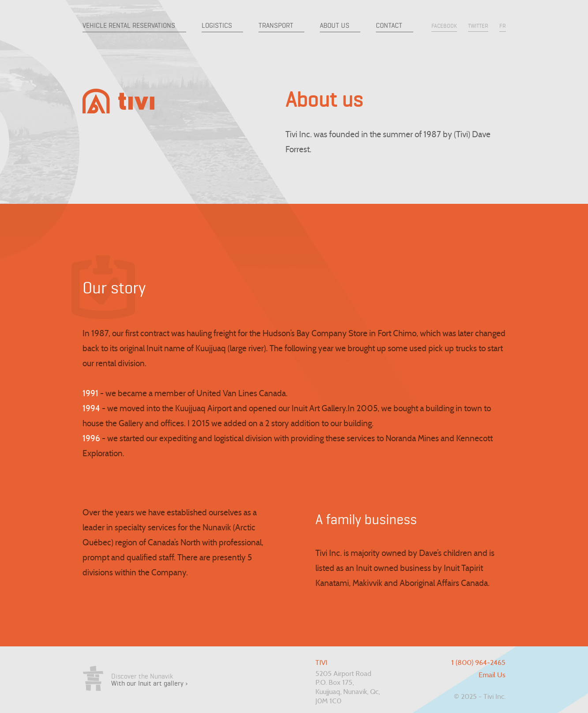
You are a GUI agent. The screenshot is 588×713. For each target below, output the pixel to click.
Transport (276, 25)
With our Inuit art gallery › (150, 683)
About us (335, 25)
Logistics (217, 25)
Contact (389, 25)
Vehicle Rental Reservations (129, 25)
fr (503, 26)
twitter (478, 26)
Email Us (492, 675)
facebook (444, 26)
